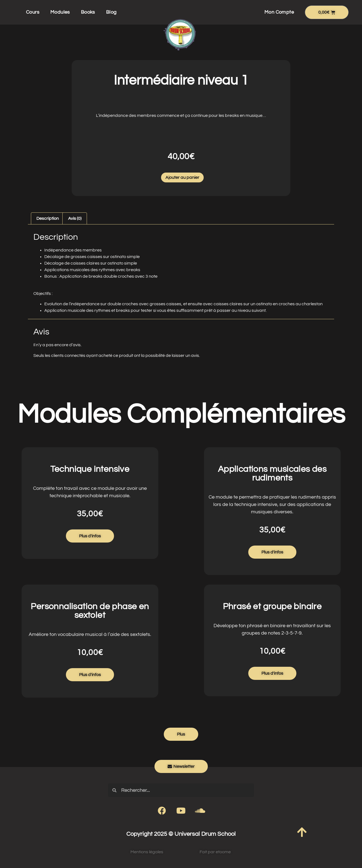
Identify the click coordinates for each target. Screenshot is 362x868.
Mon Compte (279, 12)
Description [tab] (48, 218)
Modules (60, 12)
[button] (181, 734)
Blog (111, 12)
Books (88, 12)
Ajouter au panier (182, 177)
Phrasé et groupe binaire (272, 607)
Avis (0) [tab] (75, 218)
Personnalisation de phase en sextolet (90, 611)
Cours (33, 12)
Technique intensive (90, 469)
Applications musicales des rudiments (272, 474)
